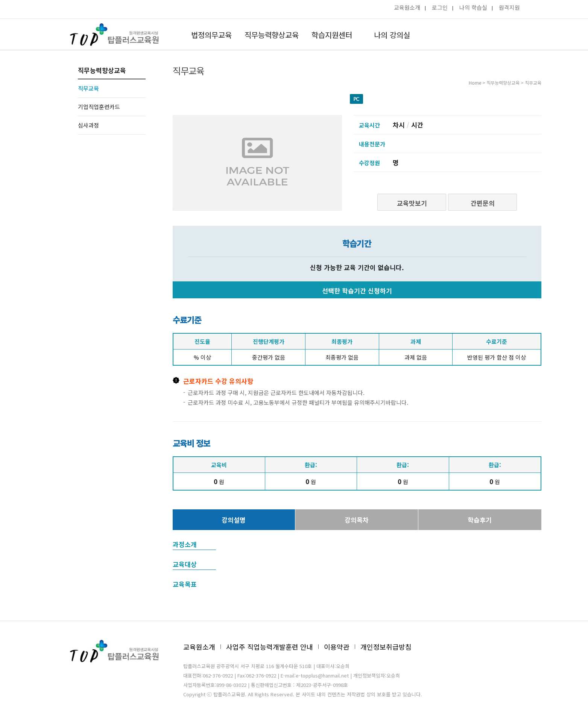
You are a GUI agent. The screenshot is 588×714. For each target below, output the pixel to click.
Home (475, 83)
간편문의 (483, 203)
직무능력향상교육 (272, 35)
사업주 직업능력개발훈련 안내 (270, 647)
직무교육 (88, 88)
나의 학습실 (473, 7)
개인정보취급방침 (386, 647)
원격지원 (509, 7)
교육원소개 (407, 7)
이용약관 (337, 647)
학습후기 (480, 520)
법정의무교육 (211, 35)
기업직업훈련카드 (99, 107)
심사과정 (88, 125)
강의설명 (234, 520)
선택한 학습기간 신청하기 (357, 291)
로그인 (440, 7)
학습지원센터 (332, 35)
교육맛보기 (412, 203)
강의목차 (357, 520)
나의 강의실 (392, 35)
